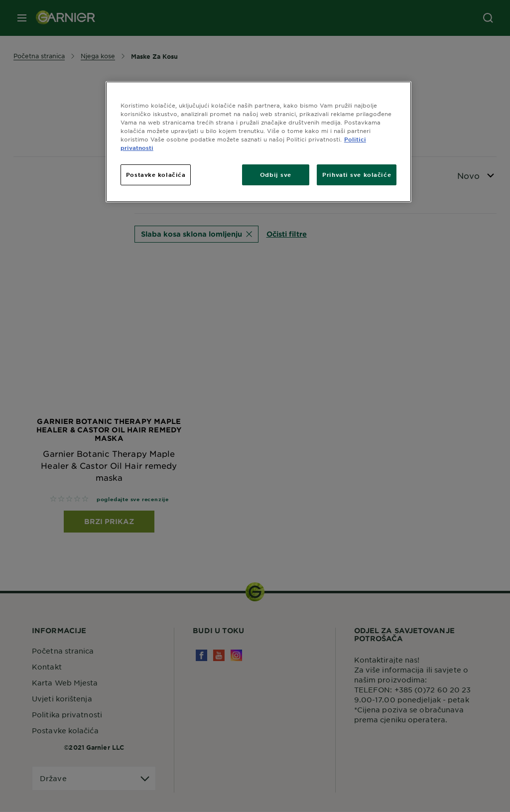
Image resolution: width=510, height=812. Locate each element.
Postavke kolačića (156, 174)
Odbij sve (276, 174)
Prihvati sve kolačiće (357, 174)
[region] (258, 142)
